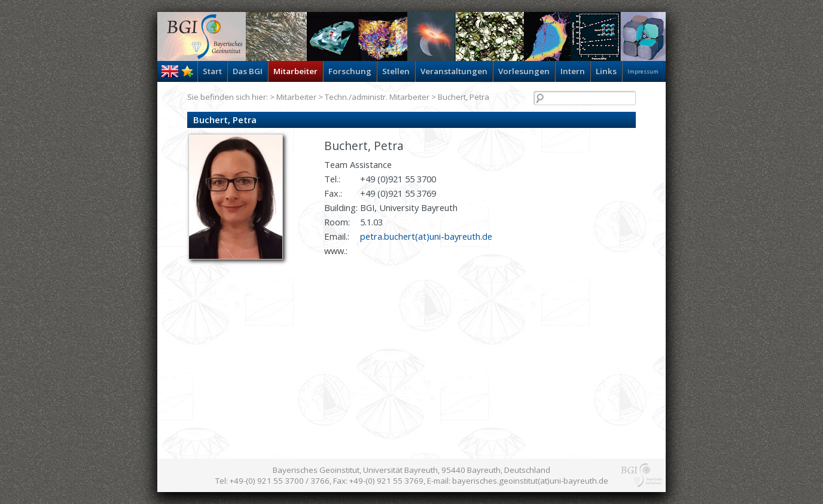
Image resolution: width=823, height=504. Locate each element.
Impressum (643, 71)
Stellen (396, 71)
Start (212, 71)
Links (606, 71)
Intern (573, 71)
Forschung (350, 71)
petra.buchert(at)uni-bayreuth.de (426, 236)
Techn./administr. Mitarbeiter (377, 97)
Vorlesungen (524, 71)
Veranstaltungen (454, 71)
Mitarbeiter (295, 71)
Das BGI (248, 71)
